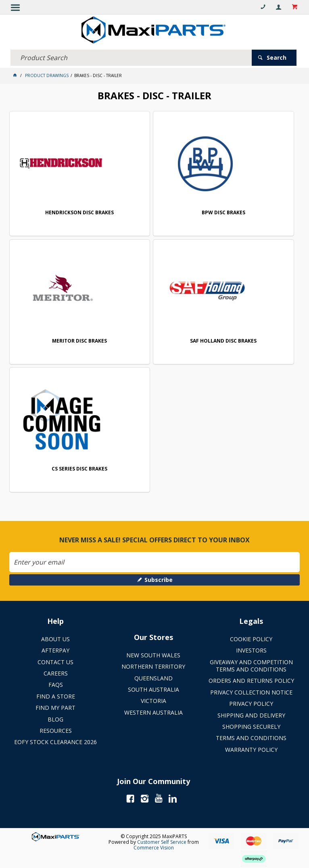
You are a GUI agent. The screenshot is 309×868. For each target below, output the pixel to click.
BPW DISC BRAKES (223, 213)
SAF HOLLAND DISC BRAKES (223, 341)
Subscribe (159, 580)
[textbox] (131, 58)
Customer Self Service (162, 842)
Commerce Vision (154, 848)
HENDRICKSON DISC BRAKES (79, 213)
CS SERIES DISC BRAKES (79, 469)
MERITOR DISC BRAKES (79, 341)
